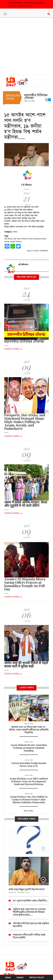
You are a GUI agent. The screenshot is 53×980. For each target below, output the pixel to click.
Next (49, 100)
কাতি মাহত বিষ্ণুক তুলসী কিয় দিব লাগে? (27, 889)
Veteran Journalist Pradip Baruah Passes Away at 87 (29, 764)
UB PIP (30, 3)
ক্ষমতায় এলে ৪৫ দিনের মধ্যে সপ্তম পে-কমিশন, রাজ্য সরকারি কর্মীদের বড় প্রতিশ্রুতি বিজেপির (29, 730)
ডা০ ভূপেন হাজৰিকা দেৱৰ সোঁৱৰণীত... (31, 901)
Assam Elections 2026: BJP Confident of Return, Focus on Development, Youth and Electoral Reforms (29, 781)
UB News (17, 239)
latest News (29, 698)
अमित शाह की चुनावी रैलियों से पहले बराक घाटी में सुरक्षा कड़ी (26, 664)
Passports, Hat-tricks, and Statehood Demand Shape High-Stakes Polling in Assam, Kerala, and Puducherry (25, 422)
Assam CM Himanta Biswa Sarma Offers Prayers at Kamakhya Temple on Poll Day (25, 584)
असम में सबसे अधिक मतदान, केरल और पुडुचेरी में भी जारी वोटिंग (26, 504)
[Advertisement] (26, 45)
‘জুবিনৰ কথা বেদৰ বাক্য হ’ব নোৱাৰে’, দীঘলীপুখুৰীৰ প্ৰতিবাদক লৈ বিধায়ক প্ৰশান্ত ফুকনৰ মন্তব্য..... (29, 912)
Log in (30, 251)
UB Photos (26, 185)
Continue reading (12, 349)
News (15, 232)
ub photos (23, 264)
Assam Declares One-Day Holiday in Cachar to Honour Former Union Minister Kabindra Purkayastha (29, 799)
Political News (27, 239)
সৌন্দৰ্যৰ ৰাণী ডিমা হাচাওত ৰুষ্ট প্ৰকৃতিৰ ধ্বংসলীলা (31, 925)
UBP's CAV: (22, 3)
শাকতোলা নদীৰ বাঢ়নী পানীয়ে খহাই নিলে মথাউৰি (29, 936)
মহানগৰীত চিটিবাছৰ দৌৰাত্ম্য (36, 96)
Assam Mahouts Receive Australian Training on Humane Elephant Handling (29, 748)
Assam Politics (16, 242)
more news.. (29, 811)
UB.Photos (12, 3)
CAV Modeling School (23, 6)
